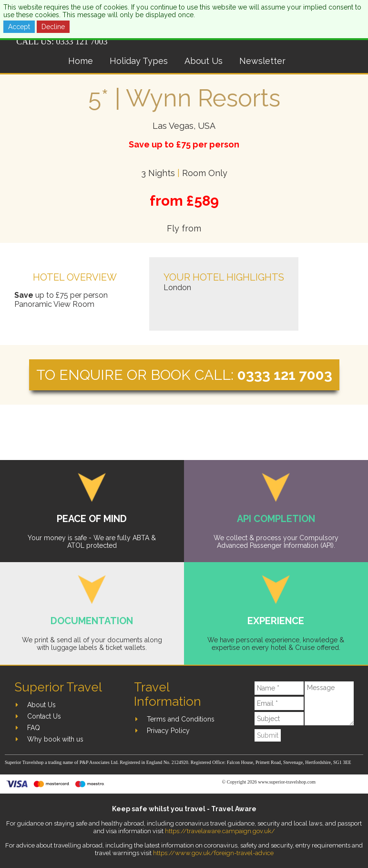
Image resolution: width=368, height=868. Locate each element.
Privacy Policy (168, 731)
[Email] (279, 703)
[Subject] (279, 719)
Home (81, 61)
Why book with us (55, 739)
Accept (19, 27)
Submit (268, 735)
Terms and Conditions (181, 719)
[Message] (329, 703)
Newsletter (262, 61)
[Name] (279, 688)
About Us (204, 61)
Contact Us (44, 716)
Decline (53, 27)
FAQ (34, 728)
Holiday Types (139, 61)
